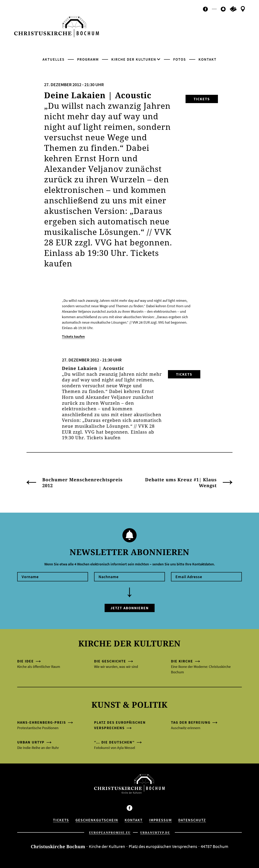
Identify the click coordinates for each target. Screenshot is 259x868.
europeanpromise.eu (110, 833)
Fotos (180, 59)
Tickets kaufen (73, 336)
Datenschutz (192, 820)
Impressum (160, 820)
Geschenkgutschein (97, 820)
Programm (88, 59)
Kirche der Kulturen (134, 59)
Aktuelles (54, 59)
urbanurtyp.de (155, 833)
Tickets (202, 99)
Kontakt (208, 59)
